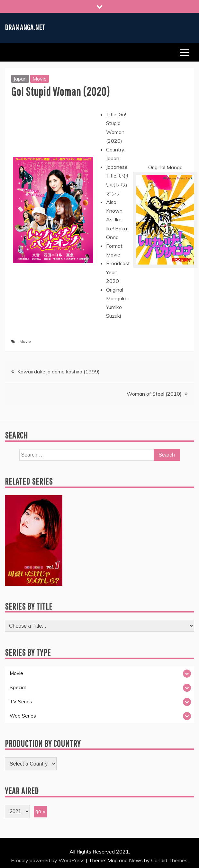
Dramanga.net (25, 27)
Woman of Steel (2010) (154, 394)
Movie (40, 79)
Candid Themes (169, 860)
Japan (20, 79)
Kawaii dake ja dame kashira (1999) (59, 371)
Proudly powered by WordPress (48, 860)
